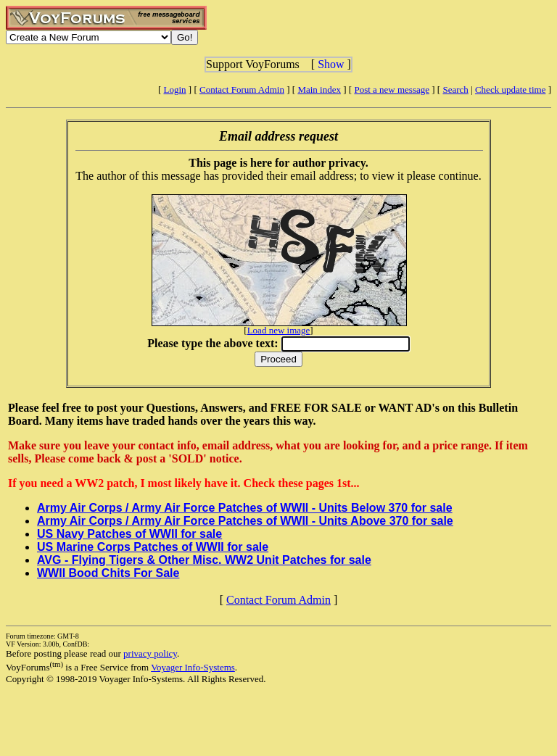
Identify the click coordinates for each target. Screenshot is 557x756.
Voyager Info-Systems (193, 667)
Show (331, 64)
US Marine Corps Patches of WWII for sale (153, 547)
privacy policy (150, 653)
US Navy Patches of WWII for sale (129, 534)
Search (455, 90)
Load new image (279, 330)
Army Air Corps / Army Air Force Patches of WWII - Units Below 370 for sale (245, 508)
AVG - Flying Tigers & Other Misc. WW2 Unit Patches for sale (204, 560)
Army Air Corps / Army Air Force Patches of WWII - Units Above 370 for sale (245, 521)
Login (175, 90)
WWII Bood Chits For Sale (108, 573)
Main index (319, 90)
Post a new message (392, 90)
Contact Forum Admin (242, 90)
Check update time (510, 90)
